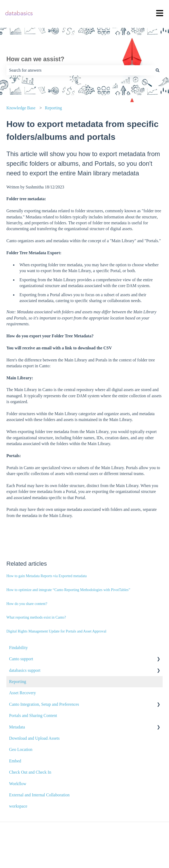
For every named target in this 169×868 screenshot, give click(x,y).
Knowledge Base (21, 108)
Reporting (53, 108)
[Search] (158, 70)
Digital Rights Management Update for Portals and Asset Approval (56, 631)
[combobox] (79, 70)
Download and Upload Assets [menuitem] (34, 738)
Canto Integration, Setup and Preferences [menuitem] (44, 704)
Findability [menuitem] (18, 648)
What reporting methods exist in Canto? (36, 617)
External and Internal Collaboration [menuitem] (39, 795)
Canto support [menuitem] (21, 659)
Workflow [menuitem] (18, 784)
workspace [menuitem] (18, 806)
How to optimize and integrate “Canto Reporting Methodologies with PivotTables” (68, 590)
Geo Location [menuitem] (21, 749)
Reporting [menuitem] (18, 682)
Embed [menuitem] (15, 761)
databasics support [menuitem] (25, 670)
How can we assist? (35, 59)
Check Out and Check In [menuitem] (30, 772)
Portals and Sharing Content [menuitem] (33, 715)
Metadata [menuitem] (17, 727)
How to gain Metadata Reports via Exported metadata (47, 576)
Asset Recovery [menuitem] (23, 693)
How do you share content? (27, 604)
